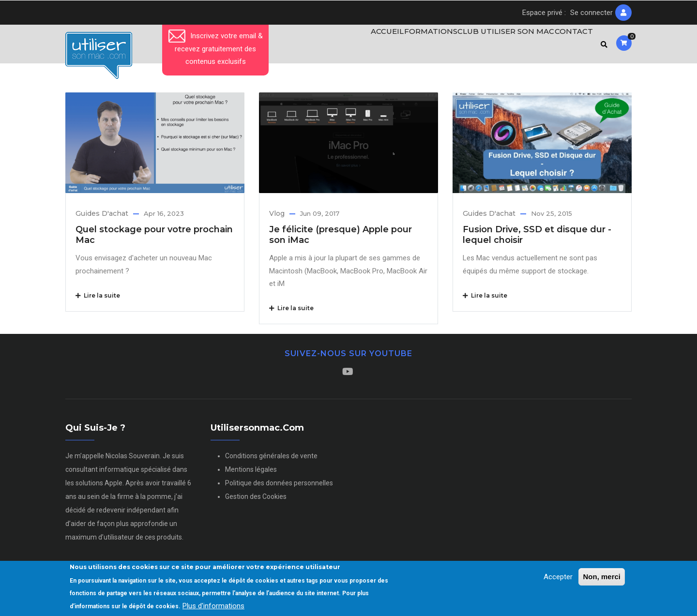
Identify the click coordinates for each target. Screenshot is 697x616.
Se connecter (591, 13)
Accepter (558, 577)
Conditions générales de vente (271, 460)
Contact (570, 46)
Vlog (277, 217)
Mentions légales (251, 473)
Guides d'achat (102, 217)
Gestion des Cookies (256, 500)
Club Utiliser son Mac (499, 46)
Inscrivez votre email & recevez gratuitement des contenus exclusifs (216, 49)
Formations (421, 46)
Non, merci (602, 577)
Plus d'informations (213, 606)
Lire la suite (98, 299)
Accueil (371, 46)
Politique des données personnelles (279, 487)
